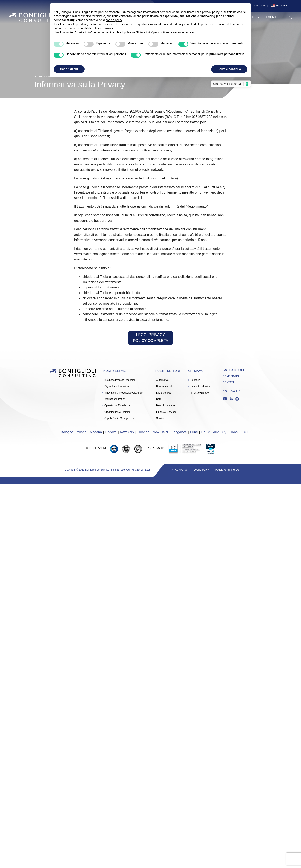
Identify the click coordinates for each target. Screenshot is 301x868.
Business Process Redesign (120, 380)
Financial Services (166, 412)
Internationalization (115, 399)
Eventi (273, 17)
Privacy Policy (179, 470)
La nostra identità (200, 386)
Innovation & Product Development (124, 393)
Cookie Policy (201, 470)
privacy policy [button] (211, 12)
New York (127, 432)
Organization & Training (117, 412)
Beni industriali (164, 386)
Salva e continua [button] (229, 69)
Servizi (160, 418)
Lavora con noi (234, 370)
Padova (111, 432)
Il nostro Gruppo (200, 393)
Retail (159, 399)
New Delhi (160, 432)
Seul (245, 432)
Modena (96, 432)
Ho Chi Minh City (214, 432)
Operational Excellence (117, 405)
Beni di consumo (165, 405)
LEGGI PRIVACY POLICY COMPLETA (150, 338)
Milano (81, 432)
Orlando (143, 432)
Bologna (67, 432)
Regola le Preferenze (227, 470)
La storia (195, 380)
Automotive (162, 380)
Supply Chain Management (119, 418)
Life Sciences (164, 393)
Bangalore (179, 432)
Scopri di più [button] (69, 69)
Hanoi (234, 432)
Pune (194, 432)
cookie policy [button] (114, 20)
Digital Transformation (117, 386)
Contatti (259, 6)
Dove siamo (231, 376)
